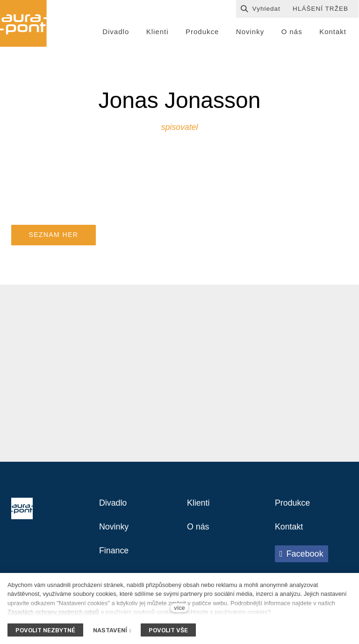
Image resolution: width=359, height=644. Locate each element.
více (179, 608)
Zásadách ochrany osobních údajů (53, 612)
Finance (116, 561)
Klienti (200, 511)
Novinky (116, 536)
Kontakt (291, 536)
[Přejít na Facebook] (302, 564)
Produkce (295, 511)
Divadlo (115, 511)
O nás (199, 536)
